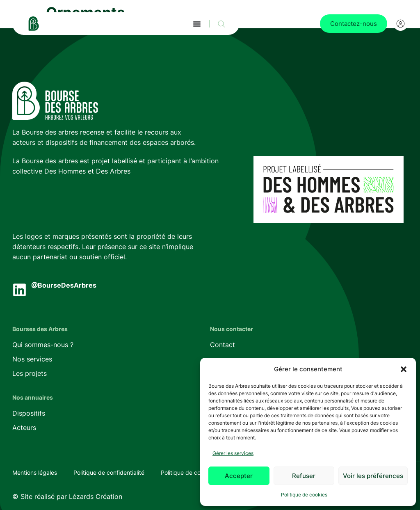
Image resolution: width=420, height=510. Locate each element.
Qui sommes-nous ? (43, 345)
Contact (223, 345)
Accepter (239, 476)
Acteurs (24, 428)
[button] (404, 369)
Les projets (30, 373)
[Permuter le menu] (197, 24)
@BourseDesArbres (64, 285)
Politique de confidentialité (109, 472)
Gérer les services (233, 453)
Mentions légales (35, 472)
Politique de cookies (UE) (194, 472)
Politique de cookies (304, 495)
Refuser (304, 476)
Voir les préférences (373, 476)
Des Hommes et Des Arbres (87, 171)
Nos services (32, 359)
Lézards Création (96, 496)
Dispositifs (29, 413)
